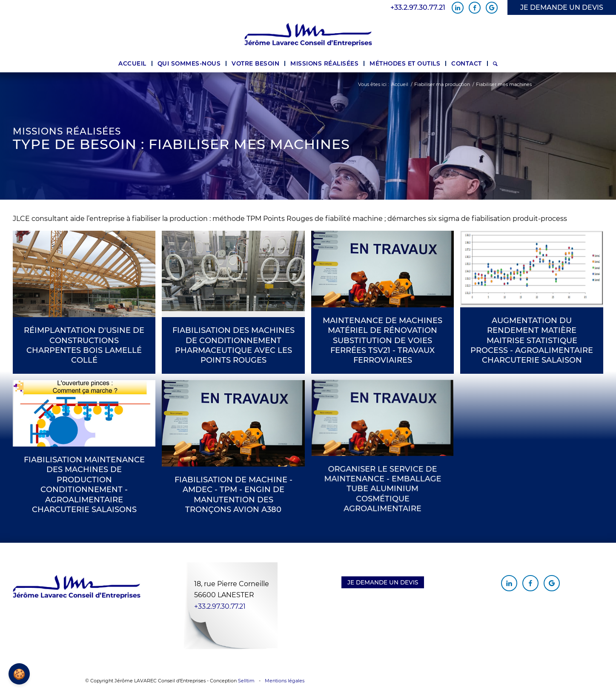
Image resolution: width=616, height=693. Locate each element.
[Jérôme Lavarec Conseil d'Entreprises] (308, 35)
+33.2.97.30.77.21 (418, 8)
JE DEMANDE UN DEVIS (562, 7)
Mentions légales (285, 681)
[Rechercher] (495, 63)
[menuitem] (132, 63)
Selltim (246, 681)
